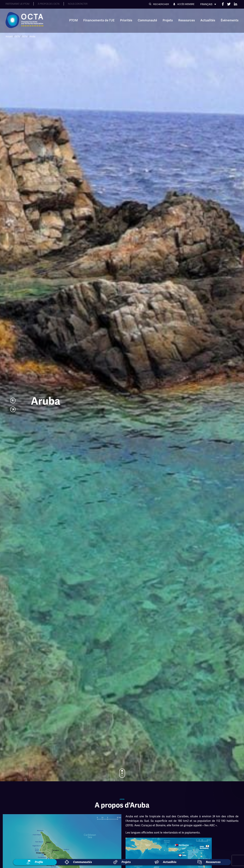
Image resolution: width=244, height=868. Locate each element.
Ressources (187, 20)
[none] (208, 4)
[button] (159, 4)
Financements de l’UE (99, 20)
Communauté (147, 20)
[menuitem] (208, 4)
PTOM (73, 20)
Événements (230, 20)
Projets (168, 20)
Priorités (126, 20)
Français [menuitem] (206, 4)
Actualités (208, 20)
